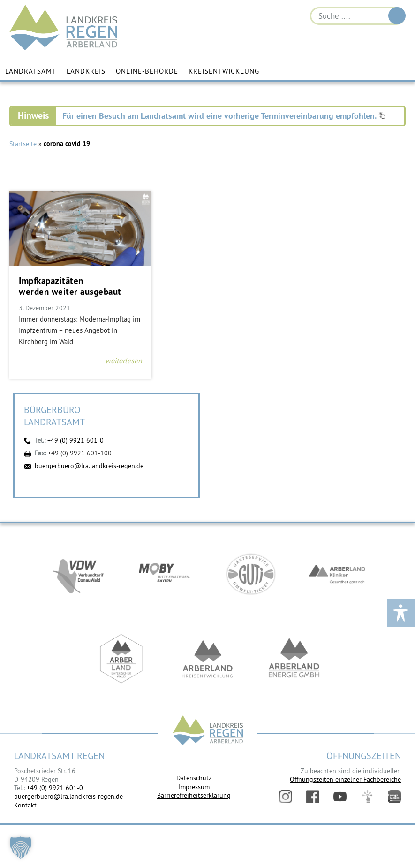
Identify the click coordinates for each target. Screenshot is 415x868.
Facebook (313, 797)
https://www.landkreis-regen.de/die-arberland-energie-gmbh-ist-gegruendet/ (294, 659)
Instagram (286, 797)
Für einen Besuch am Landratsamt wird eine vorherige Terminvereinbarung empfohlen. (224, 116)
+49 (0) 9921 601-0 (75, 440)
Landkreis (86, 72)
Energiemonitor (394, 797)
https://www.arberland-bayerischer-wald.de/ (121, 659)
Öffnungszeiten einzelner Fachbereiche (345, 779)
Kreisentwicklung (224, 72)
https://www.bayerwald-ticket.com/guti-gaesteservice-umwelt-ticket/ (251, 575)
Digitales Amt (367, 797)
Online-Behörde (147, 72)
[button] (21, 847)
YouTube (340, 797)
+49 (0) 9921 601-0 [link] (55, 788)
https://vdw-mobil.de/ (78, 575)
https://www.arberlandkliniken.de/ (337, 575)
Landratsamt (31, 72)
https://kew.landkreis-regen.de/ (208, 659)
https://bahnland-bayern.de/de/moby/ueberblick (165, 575)
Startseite (23, 144)
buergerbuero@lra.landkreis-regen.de (89, 466)
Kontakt (25, 805)
